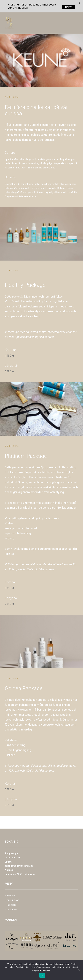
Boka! (69, 7)
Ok (42, 975)
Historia (11, 896)
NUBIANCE (11, 905)
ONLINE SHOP (21, 8)
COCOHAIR (12, 910)
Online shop (13, 900)
